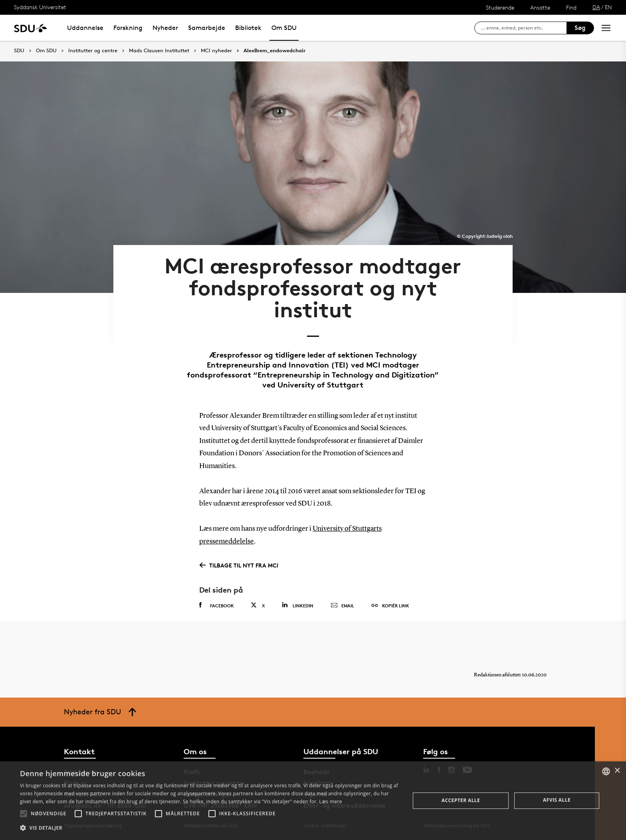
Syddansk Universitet (40, 7)
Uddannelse (85, 28)
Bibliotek (248, 28)
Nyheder (165, 28)
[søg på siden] (524, 28)
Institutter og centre (93, 51)
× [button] (617, 771)
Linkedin (298, 605)
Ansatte (540, 7)
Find (571, 7)
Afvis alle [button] (557, 800)
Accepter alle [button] (461, 800)
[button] (24, 814)
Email (342, 606)
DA (596, 7)
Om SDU (284, 28)
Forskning (128, 28)
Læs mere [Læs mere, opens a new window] (330, 801)
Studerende (500, 7)
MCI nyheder (216, 51)
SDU (19, 50)
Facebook (217, 605)
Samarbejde (207, 28)
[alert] (313, 801)
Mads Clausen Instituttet (159, 51)
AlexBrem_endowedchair (274, 51)
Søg (580, 28)
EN (608, 7)
